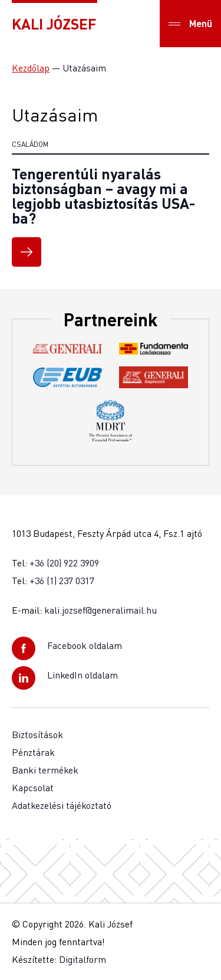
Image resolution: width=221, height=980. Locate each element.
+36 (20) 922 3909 (64, 563)
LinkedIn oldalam (83, 675)
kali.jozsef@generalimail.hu (100, 610)
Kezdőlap (31, 68)
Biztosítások (37, 735)
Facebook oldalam (85, 645)
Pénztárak (33, 752)
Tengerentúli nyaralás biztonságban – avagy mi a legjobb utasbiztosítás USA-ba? (103, 196)
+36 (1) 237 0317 (62, 581)
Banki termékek (45, 770)
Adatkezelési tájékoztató (62, 805)
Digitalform (83, 959)
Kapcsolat (33, 788)
